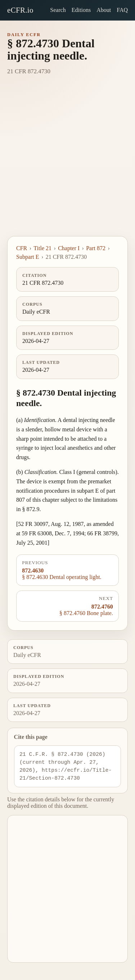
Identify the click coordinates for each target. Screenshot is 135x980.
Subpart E (28, 257)
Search (58, 10)
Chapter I (69, 248)
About (104, 10)
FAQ (122, 10)
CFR (22, 248)
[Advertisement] (67, 165)
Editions (81, 10)
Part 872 (96, 248)
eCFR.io (20, 10)
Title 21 (42, 248)
